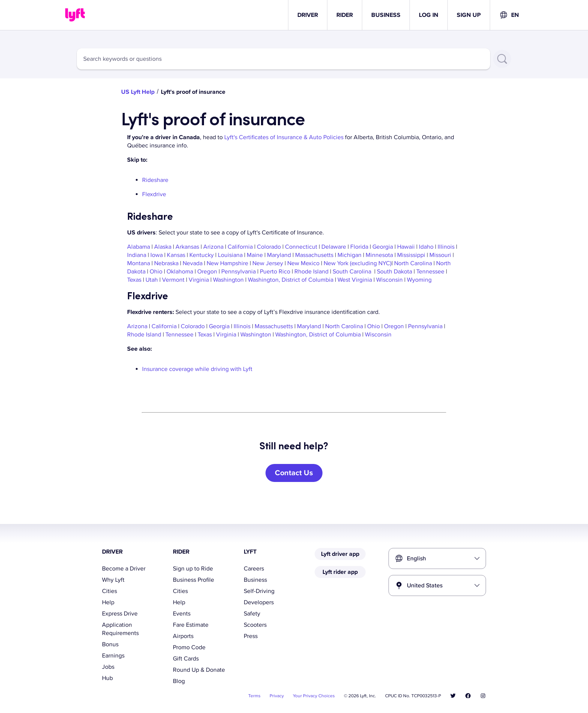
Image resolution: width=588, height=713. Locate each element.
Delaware (334, 247)
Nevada (193, 263)
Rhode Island (311, 272)
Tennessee (430, 272)
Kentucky (202, 255)
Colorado (269, 247)
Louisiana (230, 255)
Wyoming (420, 280)
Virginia (199, 280)
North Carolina (414, 263)
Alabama (139, 247)
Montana (139, 263)
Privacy (277, 696)
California (240, 247)
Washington (228, 280)
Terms (254, 696)
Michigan (349, 255)
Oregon (207, 272)
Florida (359, 247)
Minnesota (379, 255)
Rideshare (155, 180)
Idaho (426, 247)
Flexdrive (154, 194)
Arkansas (187, 247)
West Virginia (355, 280)
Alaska (163, 247)
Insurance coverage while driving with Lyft (197, 369)
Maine (255, 255)
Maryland (279, 255)
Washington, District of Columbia (291, 280)
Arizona (213, 247)
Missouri (440, 255)
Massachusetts (314, 255)
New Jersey (268, 263)
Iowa (157, 255)
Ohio (156, 272)
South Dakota (394, 272)
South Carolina (352, 272)
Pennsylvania (238, 272)
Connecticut (301, 247)
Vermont (173, 280)
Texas (134, 280)
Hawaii (406, 247)
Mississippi (411, 255)
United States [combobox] (425, 585)
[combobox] (509, 15)
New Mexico (303, 263)
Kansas (176, 255)
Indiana (137, 255)
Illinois (446, 247)
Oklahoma (180, 272)
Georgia (383, 247)
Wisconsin (389, 280)
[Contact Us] (294, 473)
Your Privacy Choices (314, 696)
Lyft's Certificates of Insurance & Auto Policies (284, 137)
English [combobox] (416, 558)
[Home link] (75, 15)
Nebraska (166, 263)
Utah (152, 280)
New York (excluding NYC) (358, 263)
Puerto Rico (275, 272)
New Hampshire (227, 263)
